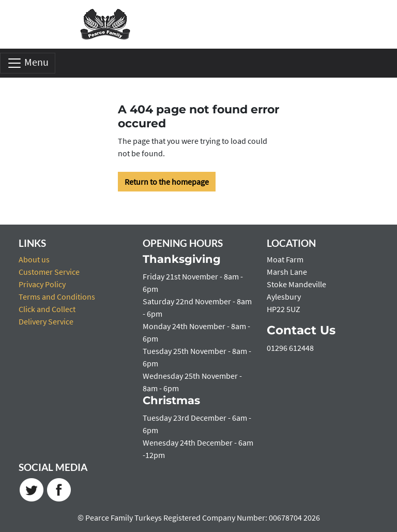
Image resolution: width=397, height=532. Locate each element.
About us (34, 259)
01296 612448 (290, 348)
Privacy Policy (42, 284)
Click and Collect (47, 309)
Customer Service (49, 272)
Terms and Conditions (57, 297)
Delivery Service (46, 321)
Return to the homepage (167, 182)
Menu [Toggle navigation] (28, 63)
